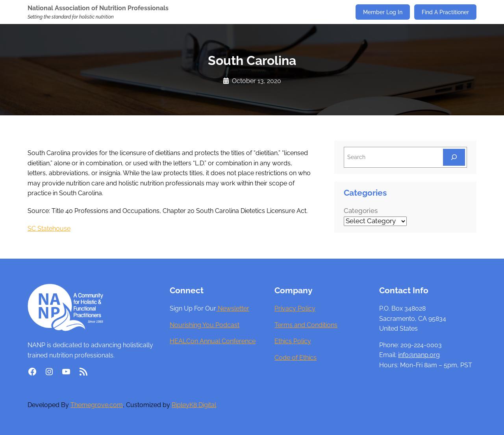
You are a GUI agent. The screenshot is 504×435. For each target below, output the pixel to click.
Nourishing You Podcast (205, 325)
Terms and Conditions (306, 325)
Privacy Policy (295, 308)
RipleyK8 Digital (194, 405)
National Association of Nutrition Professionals (98, 8)
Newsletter (233, 308)
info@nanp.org (419, 355)
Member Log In (383, 12)
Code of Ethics (296, 358)
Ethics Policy (293, 341)
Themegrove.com (97, 405)
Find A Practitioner (445, 12)
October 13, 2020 (257, 81)
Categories (361, 211)
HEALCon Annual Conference (213, 341)
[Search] (454, 157)
